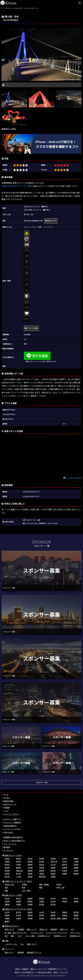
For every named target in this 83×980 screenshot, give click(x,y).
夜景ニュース (32, 929)
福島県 (76, 859)
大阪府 (42, 868)
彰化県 (53, 901)
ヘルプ (6, 811)
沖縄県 (53, 877)
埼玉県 (65, 862)
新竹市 (53, 898)
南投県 (65, 901)
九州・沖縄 (26, 891)
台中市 (76, 898)
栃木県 (19, 862)
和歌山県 (19, 871)
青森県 (19, 859)
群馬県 (30, 862)
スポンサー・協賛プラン (12, 819)
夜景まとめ (43, 929)
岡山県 (53, 871)
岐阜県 (7, 868)
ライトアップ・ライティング (57, 933)
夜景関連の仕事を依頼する (13, 837)
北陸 (6, 887)
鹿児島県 (42, 877)
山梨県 (19, 865)
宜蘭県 (7, 904)
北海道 (7, 859)
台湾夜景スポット (44, 936)
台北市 (7, 898)
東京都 (42, 862)
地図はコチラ (51, 221)
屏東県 (30, 901)
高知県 (42, 874)
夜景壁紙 (21, 952)
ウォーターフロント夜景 (33, 227)
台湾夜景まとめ (75, 936)
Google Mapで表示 (74, 478)
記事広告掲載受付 (10, 826)
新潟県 (7, 865)
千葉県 (76, 862)
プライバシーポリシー (12, 814)
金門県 (42, 904)
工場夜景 (21, 929)
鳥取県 (30, 871)
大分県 (19, 877)
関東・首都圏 (44, 884)
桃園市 (30, 898)
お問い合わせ (8, 832)
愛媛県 (30, 874)
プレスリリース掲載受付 (12, 823)
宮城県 (42, 859)
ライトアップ (48, 227)
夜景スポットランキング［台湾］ (19, 909)
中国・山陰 (60, 887)
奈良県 (7, 871)
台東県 (42, 901)
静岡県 (19, 868)
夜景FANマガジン (12, 926)
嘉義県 (53, 915)
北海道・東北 (9, 884)
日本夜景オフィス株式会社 (35, 973)
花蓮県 (19, 904)
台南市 (7, 901)
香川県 (19, 874)
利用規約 (7, 808)
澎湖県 (30, 904)
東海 (23, 887)
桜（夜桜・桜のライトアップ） (16, 933)
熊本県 (7, 877)
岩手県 (30, 859)
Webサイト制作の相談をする (14, 841)
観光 (13, 936)
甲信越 (59, 884)
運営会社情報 (8, 801)
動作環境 (7, 847)
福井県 (65, 865)
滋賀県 (76, 868)
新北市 (19, 898)
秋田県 (53, 859)
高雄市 (19, 901)
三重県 (30, 868)
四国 (6, 891)
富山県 (42, 865)
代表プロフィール (10, 804)
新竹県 (65, 898)
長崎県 (76, 874)
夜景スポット (9, 929)
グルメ (20, 936)
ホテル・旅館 (30, 936)
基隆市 (42, 898)
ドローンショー (76, 933)
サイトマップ (8, 850)
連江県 (53, 904)
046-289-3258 (40, 969)
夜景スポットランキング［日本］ (19, 881)
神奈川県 (54, 862)
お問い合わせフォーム (31, 520)
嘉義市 (7, 921)
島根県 (42, 871)
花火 (73, 929)
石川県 (53, 865)
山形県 (65, 859)
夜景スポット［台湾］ (14, 895)
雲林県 (42, 915)
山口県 (76, 871)
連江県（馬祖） (56, 918)
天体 (6, 936)
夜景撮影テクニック (34, 952)
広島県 (65, 871)
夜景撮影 (54, 929)
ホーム (6, 794)
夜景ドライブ (32, 944)
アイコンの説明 (31, 328)
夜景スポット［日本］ (14, 855)
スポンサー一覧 (42, 783)
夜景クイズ (64, 929)
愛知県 (76, 865)
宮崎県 (30, 877)
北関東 (24, 884)
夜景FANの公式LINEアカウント (15, 186)
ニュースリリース (10, 844)
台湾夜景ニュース (60, 936)
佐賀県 (65, 874)
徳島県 (7, 874)
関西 (41, 887)
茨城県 (7, 862)
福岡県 (53, 874)
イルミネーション (37, 933)
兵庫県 (65, 868)
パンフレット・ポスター (12, 829)
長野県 (30, 865)
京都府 (53, 868)
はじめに (7, 798)
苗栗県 (76, 901)
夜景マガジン (9, 952)
